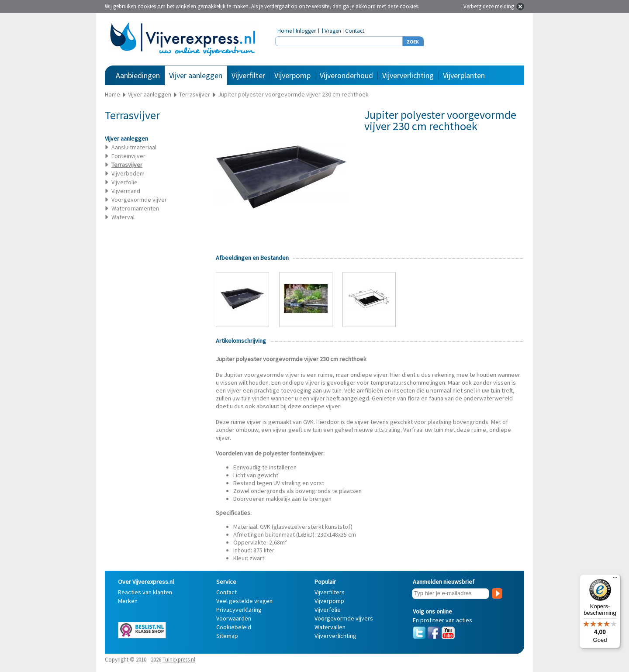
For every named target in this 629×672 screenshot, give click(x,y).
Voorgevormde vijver (139, 200)
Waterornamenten (135, 208)
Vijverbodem (128, 173)
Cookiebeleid (234, 627)
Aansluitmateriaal (134, 147)
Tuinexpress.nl (179, 660)
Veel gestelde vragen (244, 601)
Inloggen (306, 31)
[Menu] (615, 579)
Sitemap (227, 636)
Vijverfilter (248, 75)
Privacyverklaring (239, 610)
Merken (128, 601)
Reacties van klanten (145, 592)
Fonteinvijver (128, 156)
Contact (355, 31)
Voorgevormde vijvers (344, 618)
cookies (409, 6)
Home (285, 31)
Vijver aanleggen (196, 75)
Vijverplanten (464, 75)
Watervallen (330, 627)
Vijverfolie (124, 182)
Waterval (123, 217)
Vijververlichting (408, 75)
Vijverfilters (330, 592)
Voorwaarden (234, 618)
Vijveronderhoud (346, 75)
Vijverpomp (292, 75)
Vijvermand (126, 191)
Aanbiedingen (138, 75)
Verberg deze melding (489, 6)
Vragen (333, 31)
